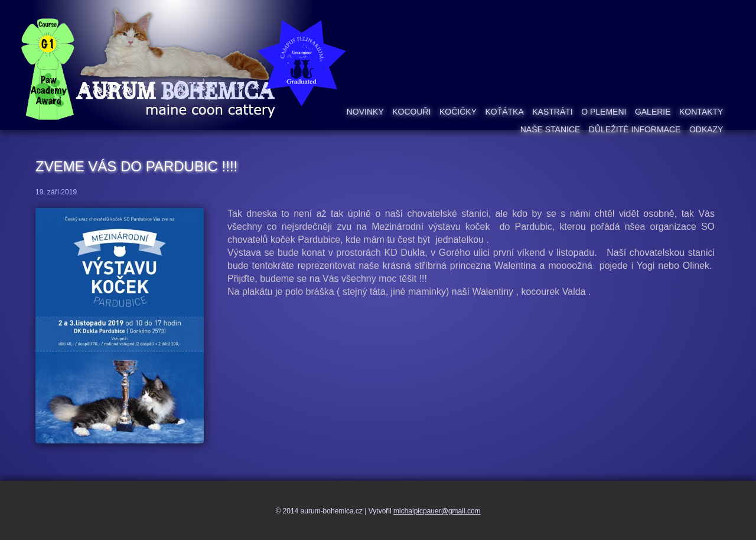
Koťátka (504, 112)
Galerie (653, 112)
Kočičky (458, 112)
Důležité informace (635, 129)
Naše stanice (550, 129)
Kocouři (411, 112)
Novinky (365, 112)
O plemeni (604, 112)
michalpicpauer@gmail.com (437, 511)
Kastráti (552, 112)
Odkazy (706, 129)
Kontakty (701, 112)
